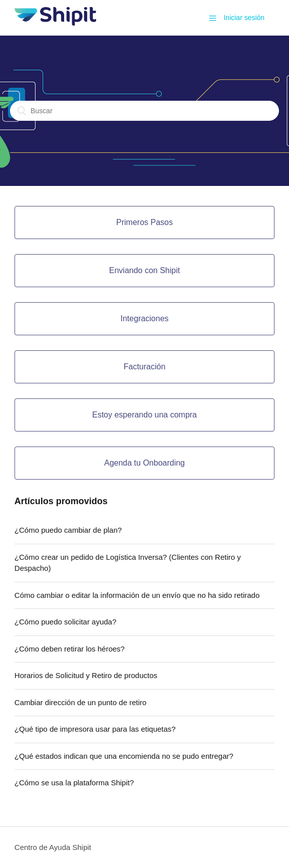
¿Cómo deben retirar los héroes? (70, 649)
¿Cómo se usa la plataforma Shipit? (74, 783)
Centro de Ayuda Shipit (53, 847)
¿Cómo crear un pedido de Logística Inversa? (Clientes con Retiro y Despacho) (128, 563)
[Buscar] (144, 111)
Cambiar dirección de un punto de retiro (80, 702)
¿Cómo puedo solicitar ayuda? (65, 622)
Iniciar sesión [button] (244, 18)
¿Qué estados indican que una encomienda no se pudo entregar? (124, 756)
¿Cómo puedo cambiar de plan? (68, 530)
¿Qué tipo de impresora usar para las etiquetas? (95, 729)
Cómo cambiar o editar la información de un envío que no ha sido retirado (137, 595)
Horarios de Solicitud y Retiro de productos (86, 675)
